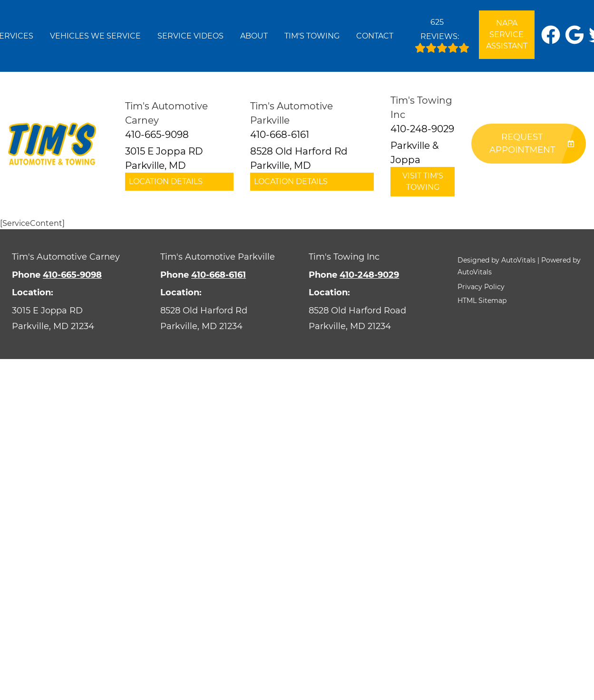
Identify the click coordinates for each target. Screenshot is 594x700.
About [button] (254, 36)
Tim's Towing (312, 36)
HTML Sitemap (482, 301)
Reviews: (442, 33)
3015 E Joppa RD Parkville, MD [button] (164, 158)
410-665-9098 (72, 275)
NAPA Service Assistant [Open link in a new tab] (507, 34)
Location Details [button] (166, 181)
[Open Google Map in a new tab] (74, 318)
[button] (551, 35)
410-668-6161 (219, 275)
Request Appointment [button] (532, 143)
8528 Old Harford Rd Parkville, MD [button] (299, 158)
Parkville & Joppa (414, 153)
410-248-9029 (369, 275)
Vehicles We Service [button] (95, 36)
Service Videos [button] (190, 36)
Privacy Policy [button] (481, 287)
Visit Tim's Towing (423, 181)
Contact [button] (375, 36)
